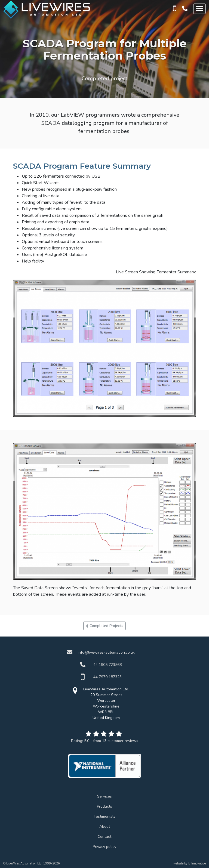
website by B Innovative (190, 864)
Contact (104, 837)
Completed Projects (104, 626)
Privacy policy (104, 847)
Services (104, 796)
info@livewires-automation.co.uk (106, 652)
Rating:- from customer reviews (105, 741)
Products (104, 806)
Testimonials (104, 816)
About (105, 827)
